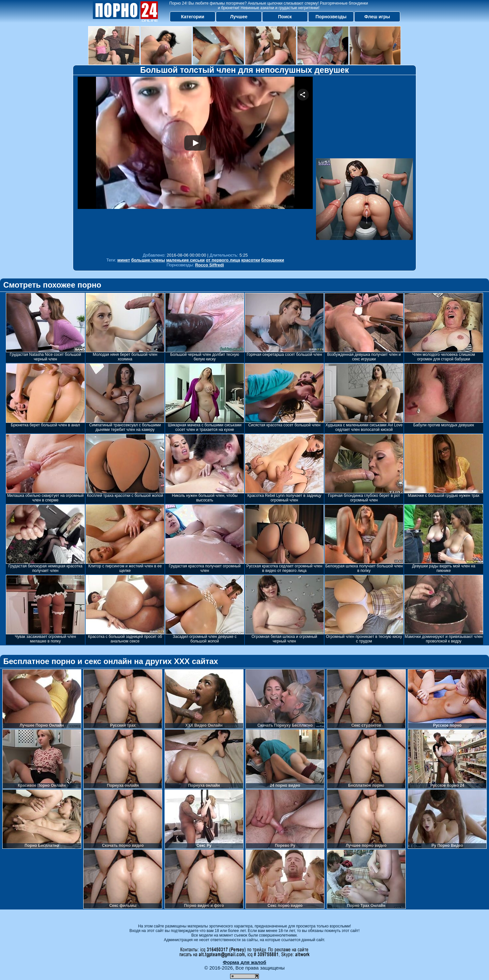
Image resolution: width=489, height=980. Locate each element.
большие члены (148, 260)
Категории (193, 17)
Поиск (285, 17)
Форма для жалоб (244, 962)
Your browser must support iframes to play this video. (195, 163)
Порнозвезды (331, 17)
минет (124, 260)
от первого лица (223, 260)
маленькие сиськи (185, 260)
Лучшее (239, 17)
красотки (251, 260)
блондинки (273, 260)
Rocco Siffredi (210, 265)
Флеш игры (377, 17)
